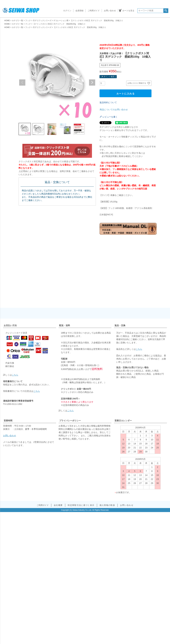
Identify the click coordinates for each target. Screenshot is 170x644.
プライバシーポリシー (70, 421)
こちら (15, 375)
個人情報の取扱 (107, 505)
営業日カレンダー (123, 421)
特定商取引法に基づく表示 (81, 505)
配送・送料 (65, 325)
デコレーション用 (61, 21)
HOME (7, 21)
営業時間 (8, 421)
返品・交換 (120, 325)
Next (92, 83)
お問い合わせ (110, 11)
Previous (22, 83)
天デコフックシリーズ (42, 21)
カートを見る (128, 11)
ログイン (67, 11)
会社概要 (58, 505)
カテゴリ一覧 (17, 21)
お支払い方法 (10, 325)
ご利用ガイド (94, 11)
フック (28, 21)
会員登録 (79, 11)
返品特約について (108, 102)
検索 (166, 11)
